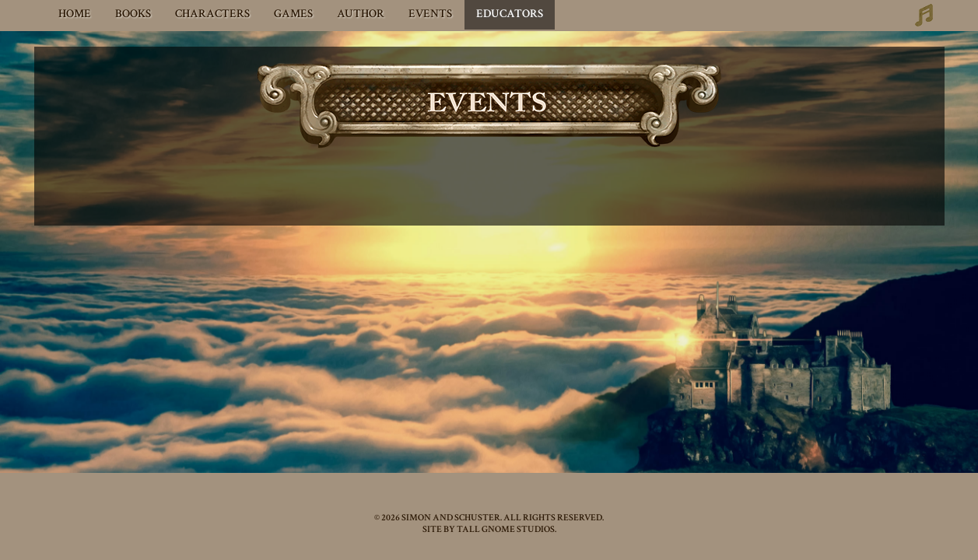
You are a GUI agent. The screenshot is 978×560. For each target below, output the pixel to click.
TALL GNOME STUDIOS (506, 529)
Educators (510, 14)
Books (133, 14)
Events (430, 14)
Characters (212, 14)
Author (361, 14)
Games (293, 14)
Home (75, 14)
